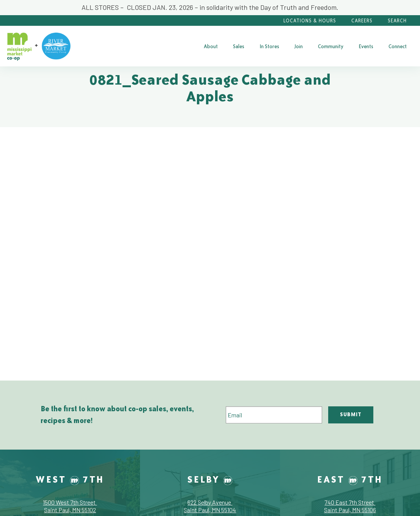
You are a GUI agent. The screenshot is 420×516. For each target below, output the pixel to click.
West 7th (70, 479)
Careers (362, 21)
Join (299, 46)
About (211, 46)
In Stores (269, 46)
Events (366, 46)
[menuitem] (211, 46)
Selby (210, 479)
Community (331, 46)
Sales (239, 46)
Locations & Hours (310, 21)
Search (397, 21)
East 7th (350, 479)
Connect (398, 46)
